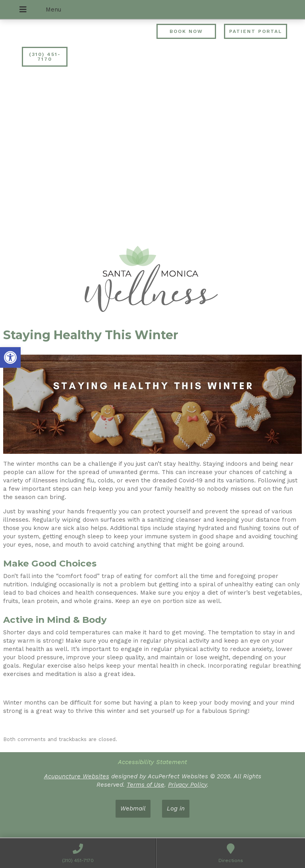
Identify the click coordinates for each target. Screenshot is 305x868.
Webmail (133, 808)
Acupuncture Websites (77, 776)
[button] (10, 357)
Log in (176, 808)
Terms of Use (146, 785)
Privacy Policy (187, 785)
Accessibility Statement (152, 762)
